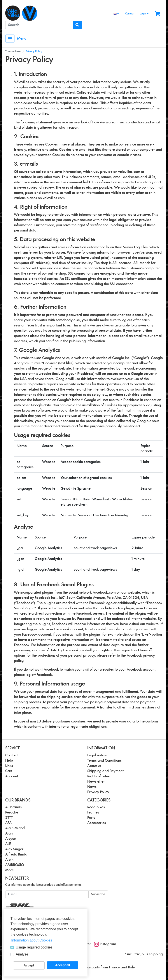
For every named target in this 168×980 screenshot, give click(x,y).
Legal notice (97, 755)
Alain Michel (15, 828)
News (92, 787)
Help (9, 761)
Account (12, 776)
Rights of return (99, 776)
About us (94, 766)
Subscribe (98, 894)
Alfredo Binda (16, 854)
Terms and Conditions (104, 761)
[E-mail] (47, 894)
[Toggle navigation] (10, 39)
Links (9, 766)
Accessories (97, 823)
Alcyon (11, 839)
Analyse (22, 954)
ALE (8, 844)
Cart (9, 771)
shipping (156, 954)
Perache (12, 812)
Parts (91, 818)
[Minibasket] (157, 14)
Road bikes (96, 807)
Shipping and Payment (105, 771)
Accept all (63, 965)
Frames (93, 812)
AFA (8, 823)
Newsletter (96, 782)
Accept (29, 965)
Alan (9, 833)
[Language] (116, 14)
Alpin (9, 860)
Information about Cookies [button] (32, 940)
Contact (129, 14)
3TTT (9, 818)
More (10, 870)
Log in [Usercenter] (144, 14)
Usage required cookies (34, 947)
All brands (13, 807)
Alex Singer (14, 849)
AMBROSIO (15, 865)
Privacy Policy (98, 792)
